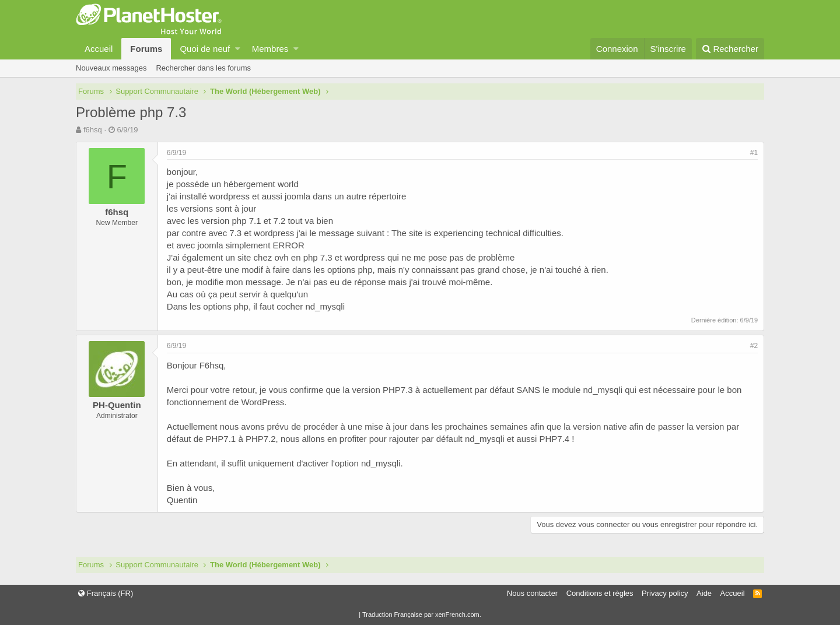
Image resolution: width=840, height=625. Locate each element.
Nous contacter (532, 593)
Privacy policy (665, 593)
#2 (754, 346)
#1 (754, 153)
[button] (238, 49)
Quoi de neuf (205, 49)
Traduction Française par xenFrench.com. (422, 615)
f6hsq (93, 130)
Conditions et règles (600, 593)
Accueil (99, 49)
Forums (146, 49)
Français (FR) (106, 593)
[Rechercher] (730, 49)
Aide (704, 593)
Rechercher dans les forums (203, 68)
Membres (270, 49)
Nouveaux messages (111, 68)
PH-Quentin (117, 405)
